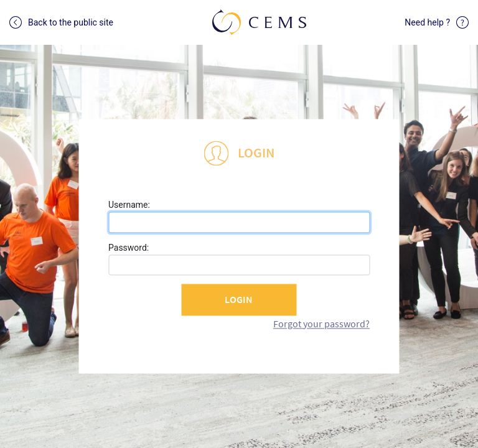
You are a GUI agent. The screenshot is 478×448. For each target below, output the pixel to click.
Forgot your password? (321, 324)
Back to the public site (61, 22)
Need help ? (437, 22)
